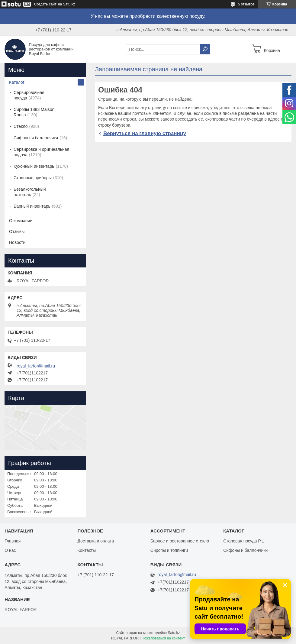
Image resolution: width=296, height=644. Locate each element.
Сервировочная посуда (29, 95)
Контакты (86, 550)
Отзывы (17, 231)
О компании (21, 221)
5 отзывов (246, 4)
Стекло (21, 126)
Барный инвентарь (32, 206)
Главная (13, 541)
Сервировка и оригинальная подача (41, 152)
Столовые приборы (33, 178)
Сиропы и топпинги (169, 550)
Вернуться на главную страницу (145, 133)
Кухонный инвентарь (34, 166)
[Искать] (205, 49)
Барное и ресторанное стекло (180, 541)
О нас (10, 550)
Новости (17, 242)
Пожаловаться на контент (163, 638)
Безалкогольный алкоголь (30, 192)
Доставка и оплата (96, 541)
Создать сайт (45, 4)
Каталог (17, 82)
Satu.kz (174, 633)
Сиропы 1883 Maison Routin (34, 112)
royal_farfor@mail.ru (36, 366)
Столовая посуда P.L (243, 541)
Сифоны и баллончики (36, 138)
